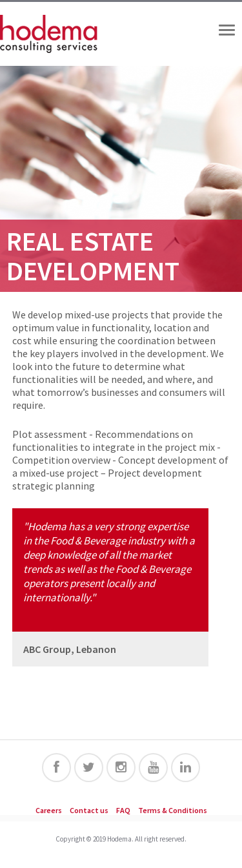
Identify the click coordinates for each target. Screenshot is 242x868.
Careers (49, 810)
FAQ (123, 810)
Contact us (89, 810)
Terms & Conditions (173, 810)
